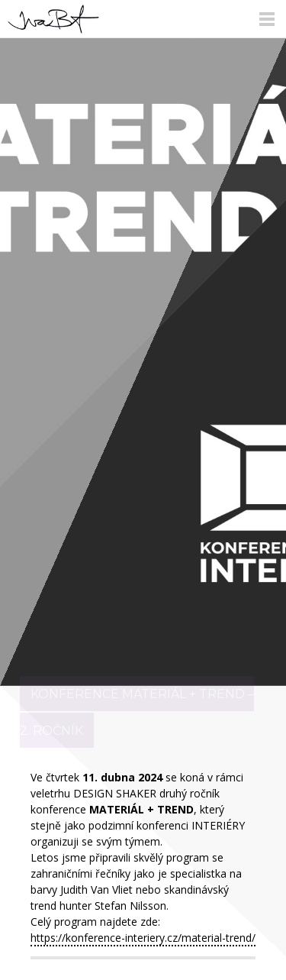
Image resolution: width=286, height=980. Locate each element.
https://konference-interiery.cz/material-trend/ (143, 938)
